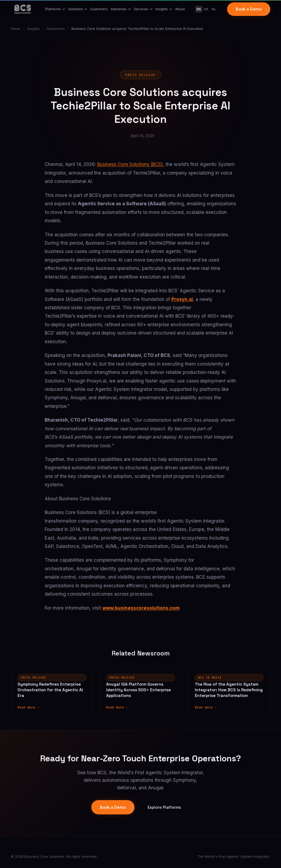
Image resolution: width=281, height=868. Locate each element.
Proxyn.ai (182, 299)
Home (16, 29)
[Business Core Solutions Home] (23, 9)
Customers (99, 9)
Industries (121, 9)
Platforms (55, 9)
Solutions (78, 9)
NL (214, 9)
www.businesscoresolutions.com (141, 608)
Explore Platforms (164, 807)
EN (199, 9)
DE (206, 9)
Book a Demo (249, 9)
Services (143, 9)
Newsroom (56, 29)
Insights (164, 9)
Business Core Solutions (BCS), (131, 164)
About (180, 9)
